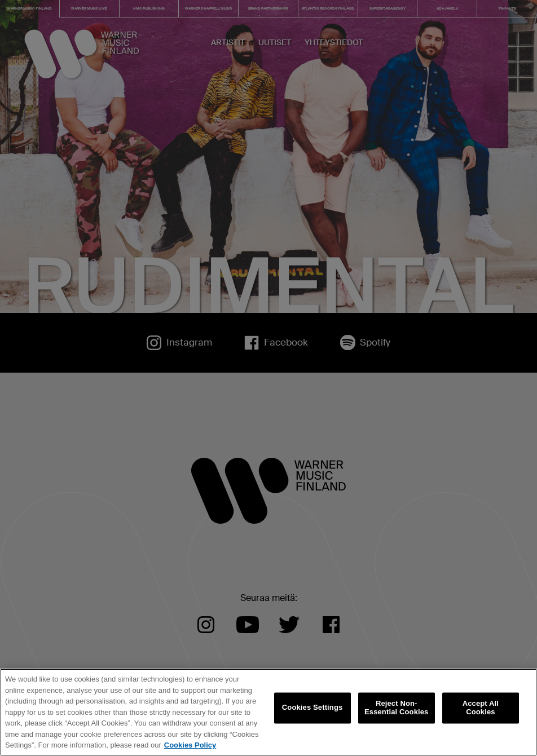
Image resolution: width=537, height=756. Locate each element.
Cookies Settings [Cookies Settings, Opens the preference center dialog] (312, 708)
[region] (268, 712)
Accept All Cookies (481, 708)
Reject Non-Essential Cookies (396, 708)
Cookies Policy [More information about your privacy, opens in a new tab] (190, 745)
